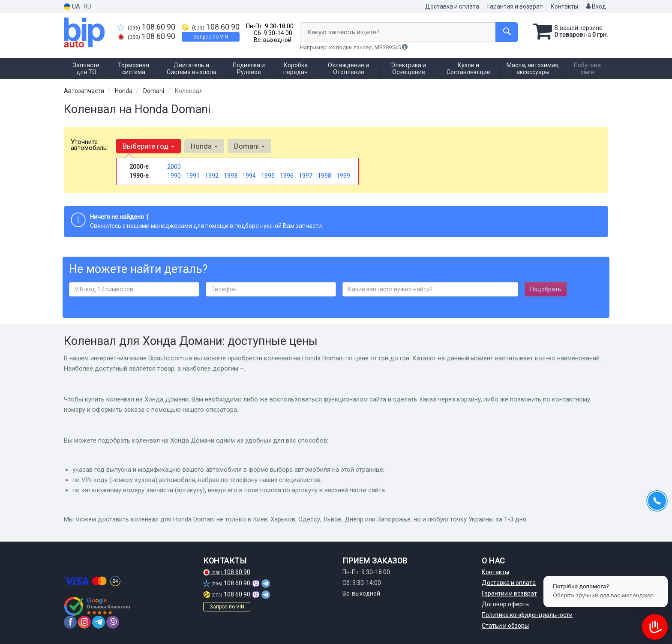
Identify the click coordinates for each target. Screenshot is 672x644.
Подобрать (546, 289)
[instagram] (84, 622)
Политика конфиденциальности (527, 615)
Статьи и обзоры (505, 626)
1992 (212, 176)
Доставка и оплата (452, 6)
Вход (596, 6)
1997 (306, 176)
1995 (268, 176)
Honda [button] (204, 146)
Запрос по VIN (211, 37)
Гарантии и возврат (509, 593)
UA (72, 7)
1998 (324, 176)
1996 (287, 176)
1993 (231, 176)
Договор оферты (506, 604)
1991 (193, 176)
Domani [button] (249, 146)
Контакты (564, 6)
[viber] (113, 622)
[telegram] (99, 622)
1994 (249, 176)
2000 (174, 167)
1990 (174, 176)
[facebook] (70, 622)
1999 (343, 176)
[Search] (507, 32)
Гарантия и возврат (515, 6)
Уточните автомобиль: (89, 145)
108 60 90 (146, 27)
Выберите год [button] (148, 146)
